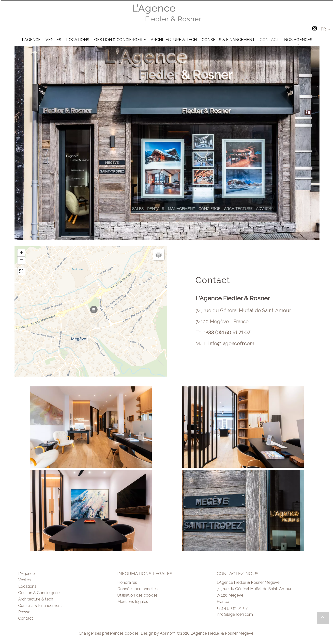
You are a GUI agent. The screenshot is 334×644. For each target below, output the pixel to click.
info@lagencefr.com (231, 344)
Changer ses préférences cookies (109, 633)
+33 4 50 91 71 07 (232, 608)
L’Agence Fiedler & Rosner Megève (248, 582)
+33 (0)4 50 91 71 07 (228, 333)
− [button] (21, 260)
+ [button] (21, 253)
